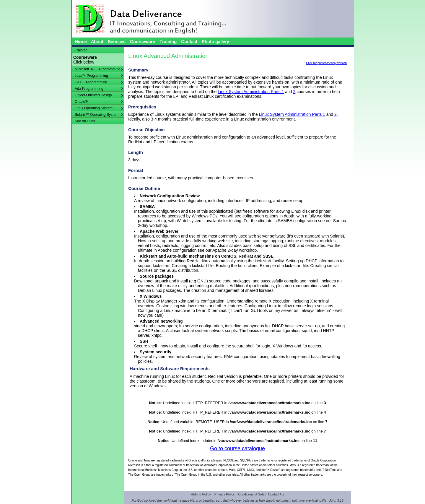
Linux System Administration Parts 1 (251, 92)
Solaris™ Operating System (99, 115)
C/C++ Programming (99, 82)
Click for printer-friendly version (326, 63)
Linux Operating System (99, 108)
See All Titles (85, 121)
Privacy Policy (224, 494)
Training (81, 50)
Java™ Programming (99, 76)
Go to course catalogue (237, 448)
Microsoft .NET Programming (99, 69)
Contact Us (276, 494)
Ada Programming (99, 89)
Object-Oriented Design (99, 95)
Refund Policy (201, 494)
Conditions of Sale (251, 494)
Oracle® (99, 102)
